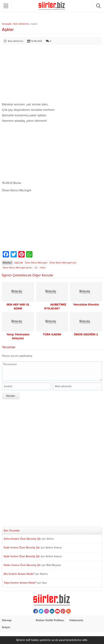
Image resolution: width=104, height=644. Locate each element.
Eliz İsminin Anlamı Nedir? (19, 574)
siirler (43, 268)
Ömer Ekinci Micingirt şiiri (63, 263)
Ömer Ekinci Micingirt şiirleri (17, 268)
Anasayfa (7, 24)
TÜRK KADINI (52, 334)
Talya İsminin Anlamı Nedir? (20, 583)
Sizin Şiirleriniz (21, 24)
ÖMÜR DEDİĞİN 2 (86, 334)
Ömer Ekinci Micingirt (36, 263)
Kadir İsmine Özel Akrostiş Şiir (22, 548)
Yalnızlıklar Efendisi (86, 305)
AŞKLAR (18, 263)
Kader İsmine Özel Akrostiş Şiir (22, 565)
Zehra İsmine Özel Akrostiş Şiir (22, 539)
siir (36, 268)
